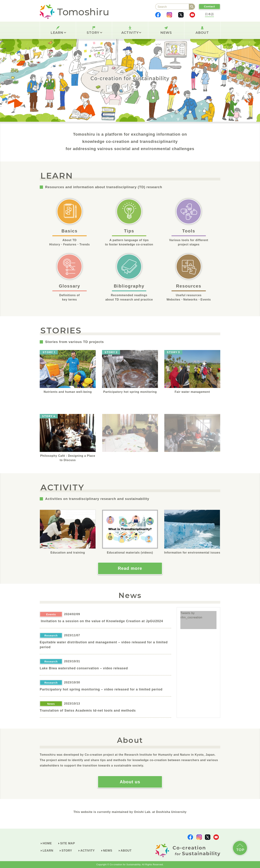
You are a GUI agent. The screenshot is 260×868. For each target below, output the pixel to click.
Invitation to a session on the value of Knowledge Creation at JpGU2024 (101, 621)
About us (130, 782)
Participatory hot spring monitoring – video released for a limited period (101, 689)
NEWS (166, 33)
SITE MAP (68, 843)
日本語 (209, 14)
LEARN (58, 33)
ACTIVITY (131, 33)
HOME (47, 843)
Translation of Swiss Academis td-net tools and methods (88, 711)
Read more (130, 568)
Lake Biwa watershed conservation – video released (84, 668)
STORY (94, 33)
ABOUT (202, 33)
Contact (209, 6)
